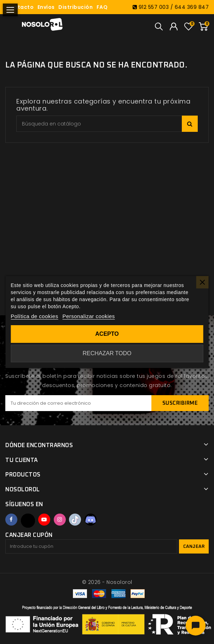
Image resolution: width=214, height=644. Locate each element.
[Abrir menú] (10, 10)
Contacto (20, 7)
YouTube (44, 520)
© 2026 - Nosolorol (107, 582)
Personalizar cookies (88, 316)
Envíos (46, 7)
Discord (91, 520)
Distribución (76, 7)
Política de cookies (34, 316)
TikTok (75, 520)
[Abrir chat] (196, 626)
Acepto (107, 334)
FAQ (102, 7)
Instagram (60, 520)
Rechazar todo (107, 353)
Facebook (11, 520)
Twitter (28, 521)
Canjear (194, 547)
